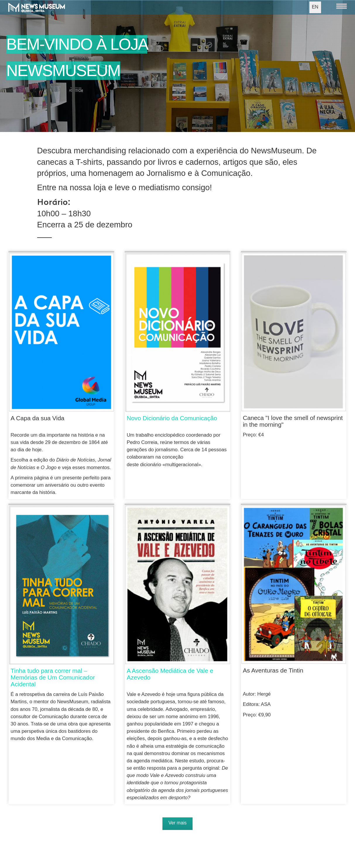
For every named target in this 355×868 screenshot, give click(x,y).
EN (315, 7)
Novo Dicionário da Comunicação (172, 418)
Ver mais (177, 823)
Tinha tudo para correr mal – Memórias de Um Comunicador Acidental (53, 677)
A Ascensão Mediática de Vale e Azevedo (170, 674)
